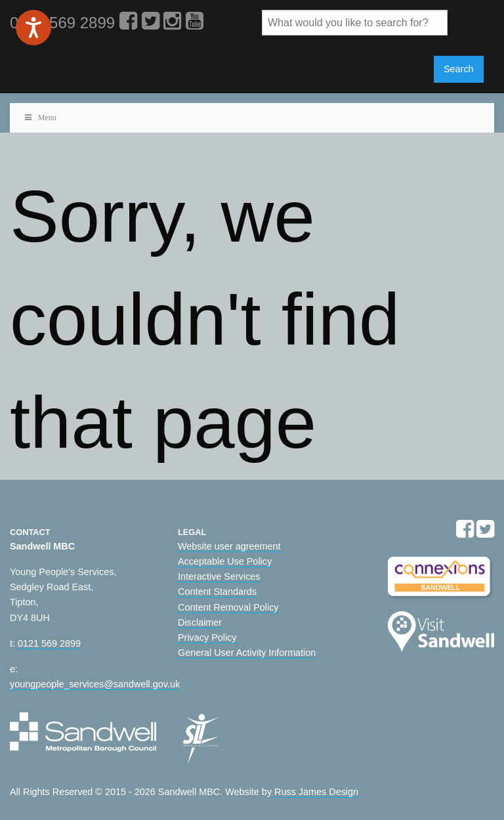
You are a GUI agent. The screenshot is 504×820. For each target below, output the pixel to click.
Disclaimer (200, 622)
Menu (40, 118)
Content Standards (217, 592)
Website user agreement (229, 546)
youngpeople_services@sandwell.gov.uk (95, 684)
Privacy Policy (207, 637)
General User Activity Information (247, 653)
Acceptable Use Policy (225, 561)
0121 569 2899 (49, 643)
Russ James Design (316, 792)
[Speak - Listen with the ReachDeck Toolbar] (33, 28)
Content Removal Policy (228, 607)
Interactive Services (219, 576)
